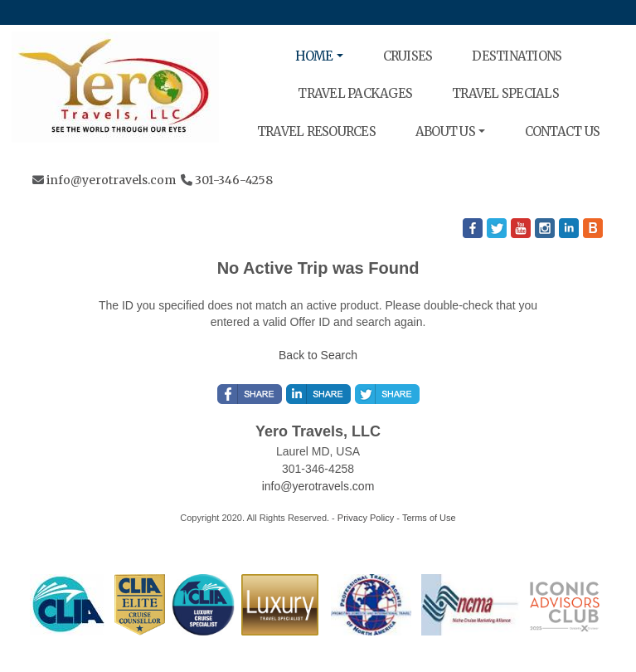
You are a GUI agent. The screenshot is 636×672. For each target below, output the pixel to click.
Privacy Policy (366, 518)
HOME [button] (314, 56)
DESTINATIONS (517, 56)
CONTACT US (563, 131)
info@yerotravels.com (111, 180)
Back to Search (318, 355)
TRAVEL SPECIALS (505, 93)
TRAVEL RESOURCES (316, 131)
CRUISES (408, 56)
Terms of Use (429, 518)
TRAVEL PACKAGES (355, 93)
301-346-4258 (234, 180)
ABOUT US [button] (445, 131)
